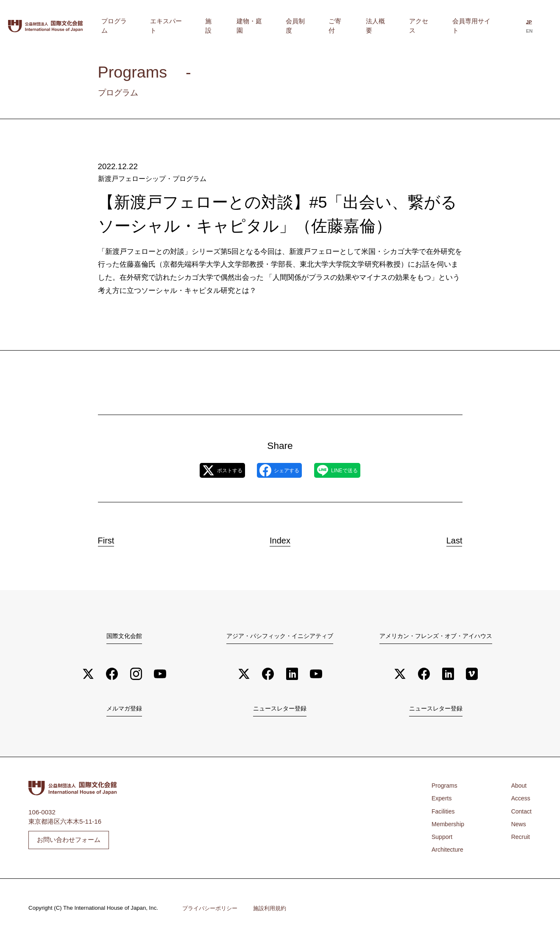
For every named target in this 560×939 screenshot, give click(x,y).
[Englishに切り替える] (541, 27)
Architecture (449, 851)
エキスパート (237, 26)
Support (443, 839)
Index (280, 538)
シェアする (279, 470)
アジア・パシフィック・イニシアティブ (280, 636)
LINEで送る (352, 470)
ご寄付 (368, 26)
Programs (445, 787)
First (113, 538)
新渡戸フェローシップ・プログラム (149, 178)
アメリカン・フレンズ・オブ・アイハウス (436, 636)
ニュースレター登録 (280, 710)
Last (447, 538)
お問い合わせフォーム (69, 841)
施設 (271, 26)
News (518, 826)
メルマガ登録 (124, 710)
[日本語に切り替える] (527, 27)
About (518, 787)
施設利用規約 (275, 910)
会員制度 (337, 26)
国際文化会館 (124, 636)
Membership (449, 826)
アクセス (432, 26)
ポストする (208, 470)
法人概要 (398, 26)
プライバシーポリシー (212, 910)
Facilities (444, 813)
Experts (442, 800)
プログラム (194, 26)
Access (520, 800)
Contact (521, 813)
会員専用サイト (475, 26)
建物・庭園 (301, 26)
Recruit (520, 839)
